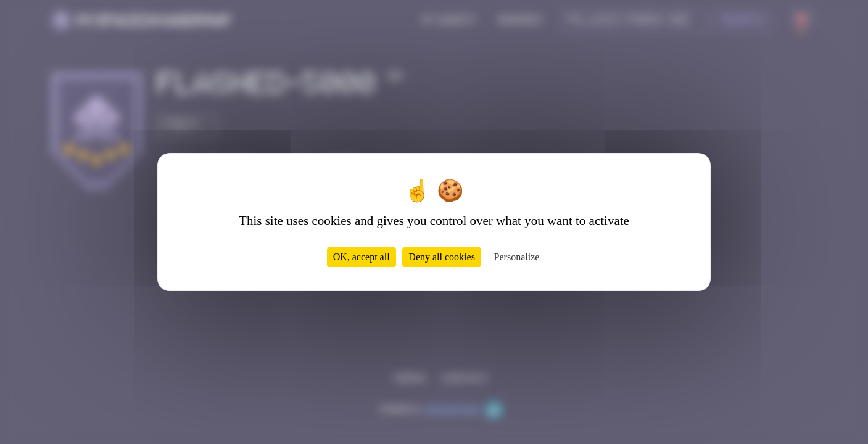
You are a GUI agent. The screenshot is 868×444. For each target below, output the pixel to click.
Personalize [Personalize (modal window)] (517, 257)
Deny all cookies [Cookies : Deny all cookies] (442, 257)
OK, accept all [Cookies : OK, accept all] (362, 257)
